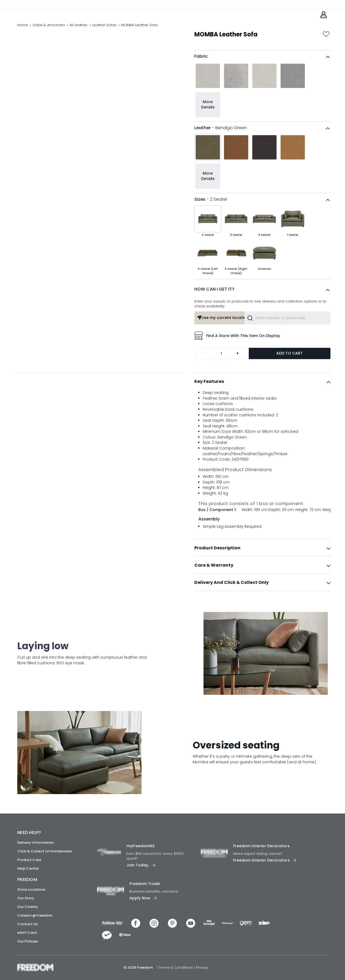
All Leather (79, 31)
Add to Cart (289, 365)
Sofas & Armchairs (49, 31)
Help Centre (28, 868)
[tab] (263, 393)
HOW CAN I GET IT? (214, 300)
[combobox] (287, 329)
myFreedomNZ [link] (141, 846)
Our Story (26, 898)
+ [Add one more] (237, 365)
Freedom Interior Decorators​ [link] (261, 846)
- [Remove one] (206, 365)
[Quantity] (222, 365)
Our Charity (28, 907)
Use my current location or (221, 329)
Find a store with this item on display (237, 347)
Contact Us (27, 924)
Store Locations (31, 889)
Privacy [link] (202, 967)
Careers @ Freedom (35, 915)
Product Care (29, 860)
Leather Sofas (104, 31)
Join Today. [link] (138, 865)
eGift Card (27, 933)
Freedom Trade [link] (145, 884)
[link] (41, 16)
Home (23, 31)
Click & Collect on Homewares (44, 851)
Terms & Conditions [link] (176, 967)
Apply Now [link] (140, 898)
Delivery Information (35, 843)
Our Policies (28, 941)
